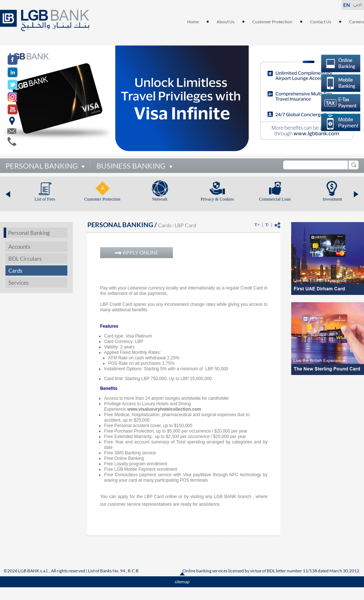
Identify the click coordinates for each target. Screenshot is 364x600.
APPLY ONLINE (137, 252)
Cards (15, 271)
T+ (257, 225)
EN (347, 5)
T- (267, 225)
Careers (357, 22)
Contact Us (321, 22)
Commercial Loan (275, 199)
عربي (358, 3)
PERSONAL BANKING (42, 166)
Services (19, 283)
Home (193, 22)
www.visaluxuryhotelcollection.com (164, 409)
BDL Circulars (25, 258)
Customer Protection (272, 22)
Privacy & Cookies (217, 199)
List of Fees (45, 199)
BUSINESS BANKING (131, 166)
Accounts (19, 246)
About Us (225, 22)
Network (160, 199)
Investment (332, 199)
